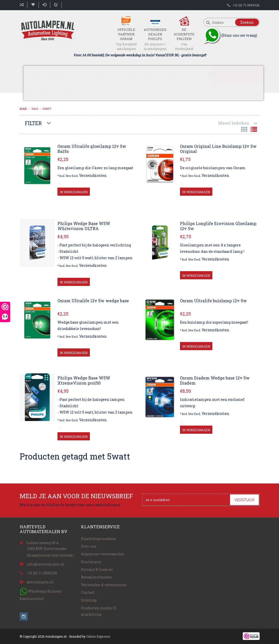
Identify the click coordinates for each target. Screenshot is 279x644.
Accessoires (41, 92)
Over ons (89, 546)
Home (37, 74)
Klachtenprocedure (98, 539)
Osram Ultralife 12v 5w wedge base (93, 301)
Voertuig (108, 74)
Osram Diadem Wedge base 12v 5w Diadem (215, 380)
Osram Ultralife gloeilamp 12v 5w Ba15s (92, 149)
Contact (73, 92)
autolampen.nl (40, 582)
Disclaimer (91, 562)
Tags (35, 109)
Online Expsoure (98, 636)
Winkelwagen (232, 72)
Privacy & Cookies (97, 569)
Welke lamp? (141, 74)
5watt (47, 109)
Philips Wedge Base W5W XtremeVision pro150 (84, 380)
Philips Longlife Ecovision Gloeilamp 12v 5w (218, 226)
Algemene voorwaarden (103, 554)
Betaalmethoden (96, 577)
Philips (196, 74)
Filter (33, 123)
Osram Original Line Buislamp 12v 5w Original (218, 149)
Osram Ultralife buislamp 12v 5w (213, 301)
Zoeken (247, 22)
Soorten (62, 74)
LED (84, 74)
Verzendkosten (93, 175)
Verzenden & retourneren (104, 585)
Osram (171, 74)
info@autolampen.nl (46, 564)
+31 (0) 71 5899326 (246, 5)
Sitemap (89, 600)
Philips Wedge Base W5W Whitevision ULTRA (84, 226)
